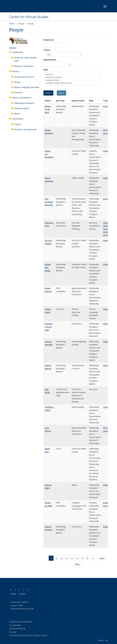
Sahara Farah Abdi (48, 109)
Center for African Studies (29, 17)
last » (79, 565)
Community (18, 120)
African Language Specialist (27, 87)
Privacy (13, 632)
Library (17, 82)
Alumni (17, 113)
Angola (106, 503)
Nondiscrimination (17, 629)
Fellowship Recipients (24, 103)
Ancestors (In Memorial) (25, 129)
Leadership (18, 53)
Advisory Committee (24, 66)
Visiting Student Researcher (72, 83)
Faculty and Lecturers (24, 77)
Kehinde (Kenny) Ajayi (49, 327)
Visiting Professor (72, 77)
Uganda (107, 232)
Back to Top (103, 640)
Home (12, 24)
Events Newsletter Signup (22, 609)
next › (103, 559)
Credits (22, 594)
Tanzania (107, 407)
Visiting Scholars (22, 108)
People (13, 48)
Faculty (16, 72)
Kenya (106, 106)
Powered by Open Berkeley (21, 622)
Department (50, 60)
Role (46, 70)
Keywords (49, 40)
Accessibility (15, 625)
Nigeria (106, 151)
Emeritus (18, 92)
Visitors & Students (22, 99)
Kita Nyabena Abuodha (49, 202)
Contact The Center (19, 602)
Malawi (106, 226)
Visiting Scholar (72, 80)
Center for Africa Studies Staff (26, 59)
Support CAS (17, 605)
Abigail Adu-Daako (48, 267)
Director (72, 74)
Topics (47, 50)
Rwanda (107, 527)
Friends (17, 124)
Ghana (106, 223)
